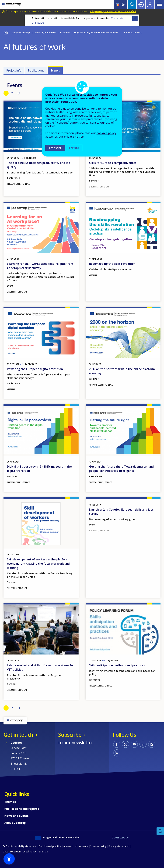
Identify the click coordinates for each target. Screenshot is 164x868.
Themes (10, 802)
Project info (14, 70)
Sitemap (43, 851)
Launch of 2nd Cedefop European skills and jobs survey (121, 512)
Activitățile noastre (45, 33)
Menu (159, 4)
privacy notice (74, 137)
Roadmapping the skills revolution (112, 264)
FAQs (6, 846)
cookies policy (106, 133)
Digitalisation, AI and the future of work (96, 33)
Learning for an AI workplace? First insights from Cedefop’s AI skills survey (40, 266)
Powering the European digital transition (35, 369)
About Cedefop (15, 823)
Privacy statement (119, 846)
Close (135, 18)
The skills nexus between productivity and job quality (39, 165)
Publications (36, 70)
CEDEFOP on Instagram (152, 744)
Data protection (12, 851)
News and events (16, 816)
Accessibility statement (24, 846)
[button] (9, 859)
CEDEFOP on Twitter (125, 744)
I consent (55, 148)
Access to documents (76, 846)
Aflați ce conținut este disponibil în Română (113, 11)
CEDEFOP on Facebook (117, 744)
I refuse (74, 148)
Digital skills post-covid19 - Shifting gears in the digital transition (39, 469)
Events (55, 70)
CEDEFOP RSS (117, 753)
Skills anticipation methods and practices (117, 665)
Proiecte (65, 33)
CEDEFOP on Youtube (134, 744)
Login (141, 4)
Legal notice (30, 851)
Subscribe (70, 735)
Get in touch (18, 735)
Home (6, 32)
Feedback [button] (160, 831)
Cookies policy (98, 846)
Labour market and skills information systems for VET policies (41, 667)
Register (150, 4)
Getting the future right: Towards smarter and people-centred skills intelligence (121, 469)
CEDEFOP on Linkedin (143, 744)
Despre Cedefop (21, 33)
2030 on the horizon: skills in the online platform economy (122, 371)
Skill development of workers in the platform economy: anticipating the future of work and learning (38, 564)
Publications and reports (22, 809)
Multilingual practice (50, 846)
